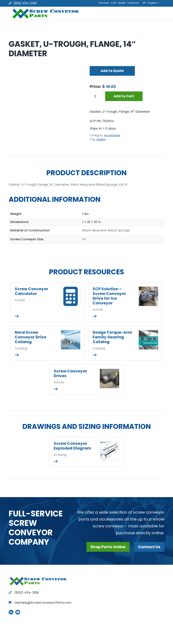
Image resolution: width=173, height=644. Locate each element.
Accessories (112, 135)
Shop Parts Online (107, 547)
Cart (114, 3)
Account (104, 3)
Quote (122, 3)
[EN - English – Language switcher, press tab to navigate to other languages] (152, 3)
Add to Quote (112, 71)
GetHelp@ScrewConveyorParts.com (43, 603)
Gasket (101, 139)
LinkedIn (11, 612)
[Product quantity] (97, 97)
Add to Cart (124, 96)
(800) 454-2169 (23, 3)
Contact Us (149, 547)
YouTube (18, 612)
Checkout (133, 3)
